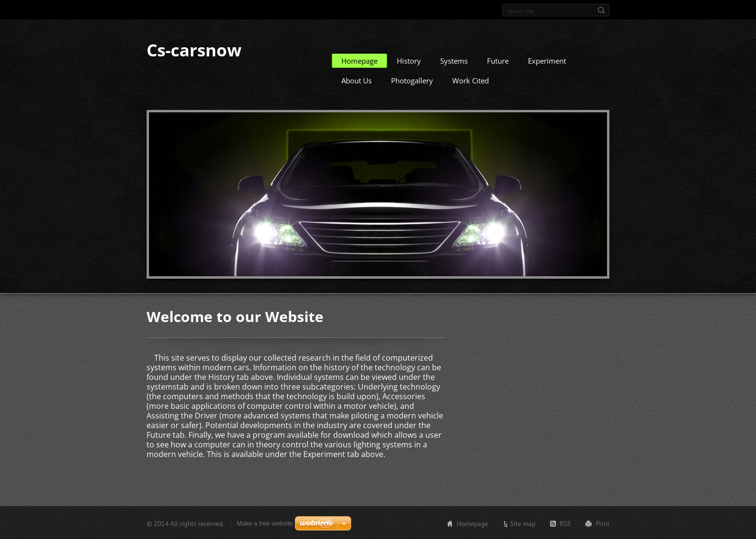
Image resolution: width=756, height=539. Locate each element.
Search (601, 10)
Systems (454, 60)
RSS (565, 523)
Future (498, 60)
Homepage (359, 60)
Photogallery (412, 80)
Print (603, 523)
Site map (523, 523)
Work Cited (471, 80)
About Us (357, 80)
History (409, 60)
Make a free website (265, 523)
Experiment (547, 60)
